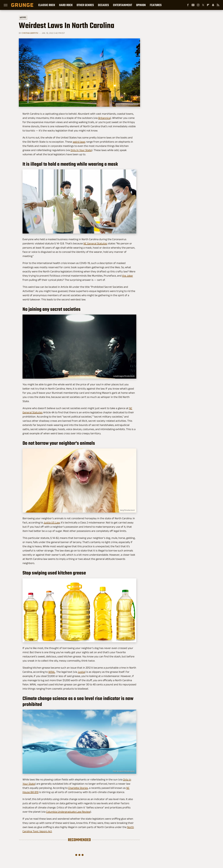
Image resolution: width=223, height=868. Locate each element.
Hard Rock (66, 5)
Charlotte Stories (78, 788)
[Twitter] (203, 5)
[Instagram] (198, 5)
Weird (23, 17)
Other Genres (85, 5)
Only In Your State (81, 150)
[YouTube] (193, 5)
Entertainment (123, 5)
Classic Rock (47, 5)
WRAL (52, 672)
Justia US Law (52, 523)
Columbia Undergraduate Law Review (68, 812)
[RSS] (218, 5)
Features (156, 5)
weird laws (79, 142)
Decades (103, 5)
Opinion (141, 5)
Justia (81, 672)
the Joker (128, 276)
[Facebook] (188, 5)
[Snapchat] (213, 5)
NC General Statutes (95, 243)
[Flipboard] (208, 5)
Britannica (104, 118)
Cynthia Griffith (30, 33)
